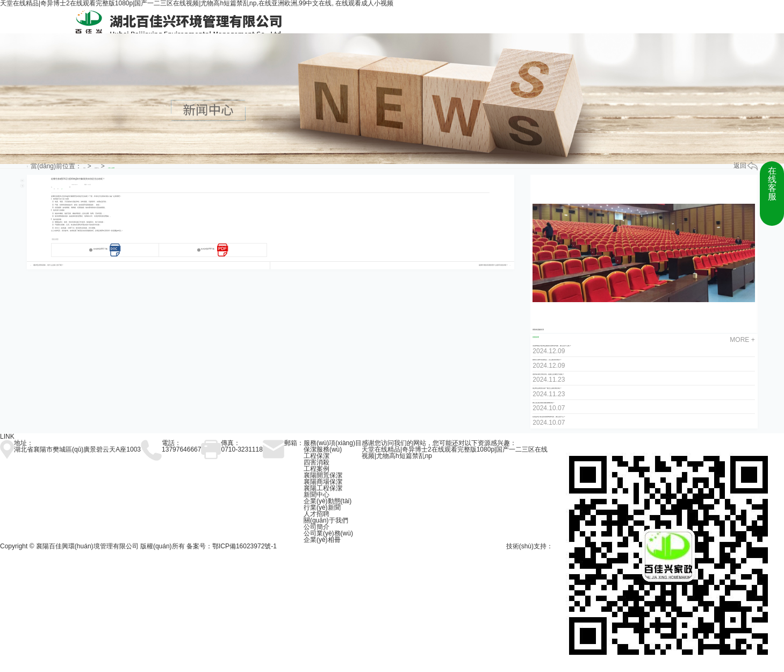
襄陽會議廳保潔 (538, 330)
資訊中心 (97, 168)
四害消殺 (317, 462)
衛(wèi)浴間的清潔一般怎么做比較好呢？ (547, 388)
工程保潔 (317, 456)
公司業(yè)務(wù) (328, 533)
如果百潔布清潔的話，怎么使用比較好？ (547, 360)
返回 (746, 166)
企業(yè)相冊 (322, 540)
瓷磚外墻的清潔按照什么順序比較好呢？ (493, 265)
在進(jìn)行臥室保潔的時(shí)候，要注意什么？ (549, 417)
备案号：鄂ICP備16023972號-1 (232, 546)
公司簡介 (317, 527)
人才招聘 (317, 514)
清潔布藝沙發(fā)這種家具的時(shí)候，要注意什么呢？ (552, 346)
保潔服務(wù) (323, 449)
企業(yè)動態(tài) (328, 501)
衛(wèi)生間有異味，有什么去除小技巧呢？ (49, 265)
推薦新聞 (536, 337)
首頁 (84, 168)
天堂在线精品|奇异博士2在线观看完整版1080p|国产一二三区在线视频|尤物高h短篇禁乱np (455, 453)
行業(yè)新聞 (111, 168)
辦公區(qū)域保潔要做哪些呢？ (544, 403)
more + (742, 340)
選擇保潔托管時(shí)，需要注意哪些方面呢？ (548, 374)
